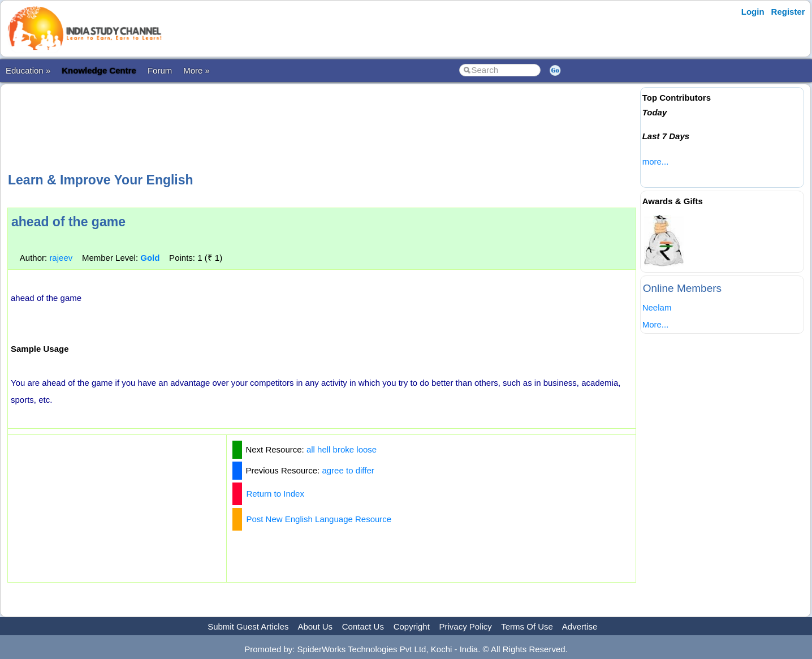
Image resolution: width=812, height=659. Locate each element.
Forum (160, 70)
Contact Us (363, 626)
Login (753, 12)
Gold (150, 258)
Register (788, 12)
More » (196, 70)
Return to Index (275, 494)
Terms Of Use (527, 626)
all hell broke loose (342, 449)
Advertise (580, 626)
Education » (28, 70)
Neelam (657, 307)
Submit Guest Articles (248, 626)
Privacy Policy (466, 626)
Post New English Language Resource (319, 519)
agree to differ (348, 470)
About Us (315, 626)
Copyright (412, 626)
